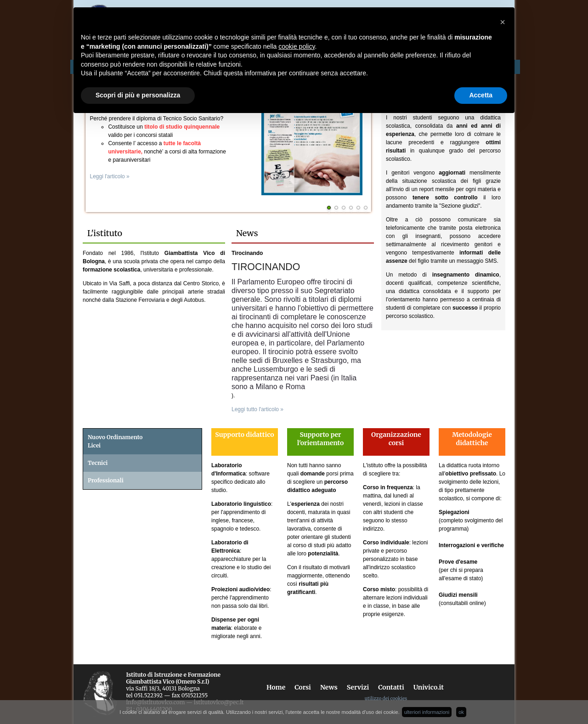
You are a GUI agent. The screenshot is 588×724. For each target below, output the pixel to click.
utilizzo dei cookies (386, 699)
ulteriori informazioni (427, 712)
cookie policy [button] (297, 46)
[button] (503, 22)
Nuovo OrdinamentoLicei (115, 441)
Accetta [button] (481, 95)
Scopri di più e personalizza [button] (138, 95)
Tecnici (98, 463)
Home (276, 687)
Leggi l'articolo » (112, 176)
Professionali (106, 480)
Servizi (358, 687)
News (329, 687)
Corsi (303, 687)
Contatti (391, 687)
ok (461, 712)
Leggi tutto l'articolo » (257, 409)
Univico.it (429, 687)
